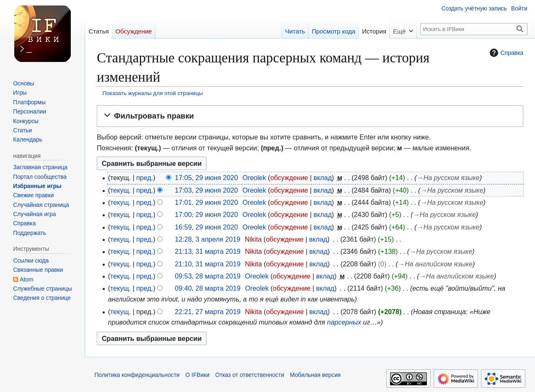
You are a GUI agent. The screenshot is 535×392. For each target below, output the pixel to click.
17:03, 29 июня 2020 (206, 190)
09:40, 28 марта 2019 (208, 288)
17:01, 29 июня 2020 (206, 202)
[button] (310, 116)
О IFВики (198, 375)
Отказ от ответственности (250, 375)
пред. (145, 178)
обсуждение (289, 178)
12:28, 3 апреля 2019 (207, 239)
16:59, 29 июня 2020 (206, 227)
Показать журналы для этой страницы (153, 93)
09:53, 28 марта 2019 (208, 276)
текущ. (120, 190)
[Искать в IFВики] (474, 29)
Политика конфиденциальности (137, 375)
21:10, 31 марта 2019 (208, 264)
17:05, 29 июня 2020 (206, 178)
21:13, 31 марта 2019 (208, 251)
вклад (323, 178)
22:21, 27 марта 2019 (208, 312)
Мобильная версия (315, 375)
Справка (505, 53)
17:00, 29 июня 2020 (206, 214)
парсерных (344, 322)
